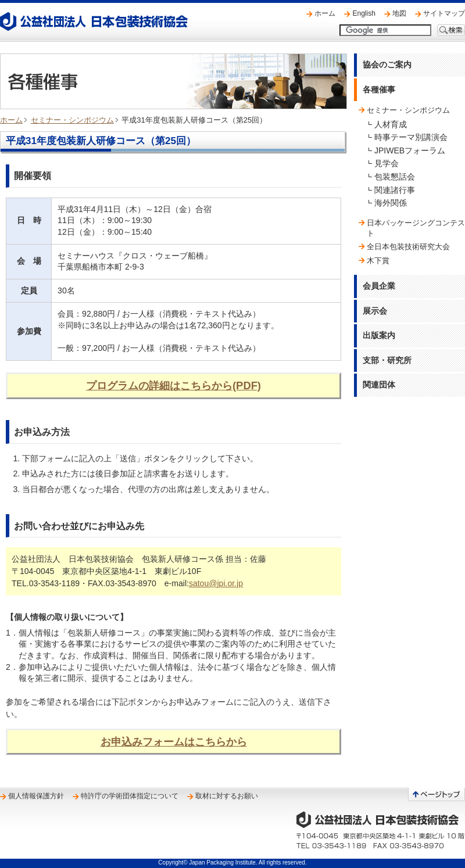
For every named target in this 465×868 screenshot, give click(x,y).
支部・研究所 (387, 360)
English (364, 13)
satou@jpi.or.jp (216, 583)
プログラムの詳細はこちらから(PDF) (174, 385)
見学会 (387, 163)
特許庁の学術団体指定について (130, 796)
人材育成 (391, 124)
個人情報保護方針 (36, 796)
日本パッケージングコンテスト (416, 228)
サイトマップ (444, 13)
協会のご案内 (387, 64)
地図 (399, 13)
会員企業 (379, 286)
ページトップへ (437, 795)
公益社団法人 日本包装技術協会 (94, 21)
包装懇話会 (395, 177)
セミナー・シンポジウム (72, 120)
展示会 (375, 311)
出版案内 (379, 335)
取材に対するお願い (227, 796)
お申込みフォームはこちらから (174, 742)
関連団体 (379, 385)
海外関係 (391, 203)
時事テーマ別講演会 (411, 137)
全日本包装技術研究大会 (408, 247)
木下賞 (378, 261)
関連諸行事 (395, 190)
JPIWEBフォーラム (410, 150)
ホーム (325, 13)
